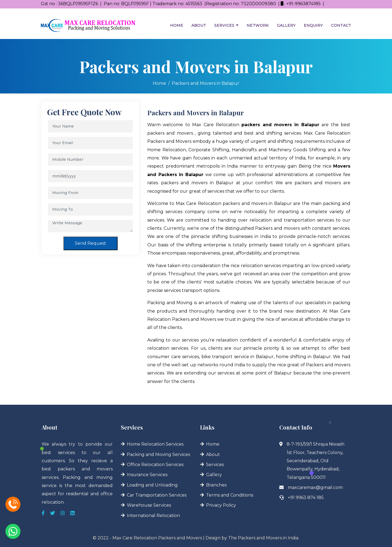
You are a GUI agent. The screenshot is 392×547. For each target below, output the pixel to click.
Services (224, 25)
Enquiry (313, 25)
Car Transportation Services (157, 495)
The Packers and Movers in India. (264, 538)
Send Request (91, 243)
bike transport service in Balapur (238, 357)
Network (258, 25)
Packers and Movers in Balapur (206, 83)
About (199, 25)
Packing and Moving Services (158, 454)
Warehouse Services (149, 505)
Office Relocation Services (155, 465)
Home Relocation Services (155, 444)
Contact (341, 25)
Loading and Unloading (152, 485)
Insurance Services (147, 475)
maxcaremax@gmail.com (315, 487)
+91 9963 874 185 (306, 498)
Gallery (286, 25)
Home (177, 25)
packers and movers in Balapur (197, 183)
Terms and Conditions (230, 495)
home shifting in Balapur (303, 357)
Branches (216, 485)
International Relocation (153, 516)
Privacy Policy (221, 505)
